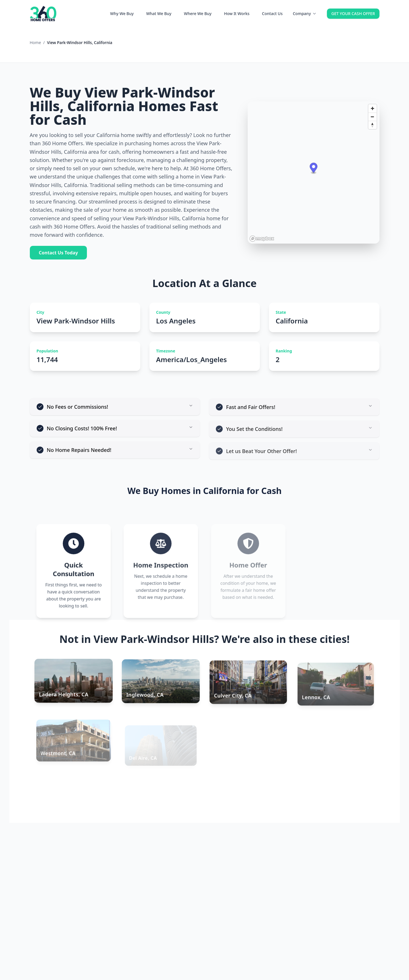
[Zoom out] (373, 117)
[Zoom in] (373, 108)
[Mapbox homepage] (262, 239)
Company (305, 14)
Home (36, 42)
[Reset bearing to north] (373, 125)
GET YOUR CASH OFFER (353, 14)
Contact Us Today (59, 253)
